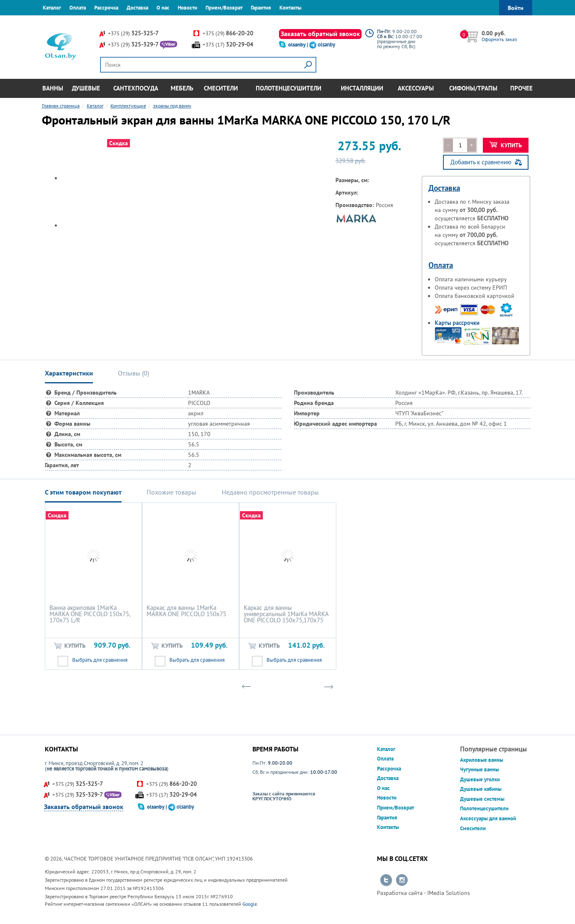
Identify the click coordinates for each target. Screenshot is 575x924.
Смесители (221, 88)
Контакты (290, 8)
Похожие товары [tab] (171, 492)
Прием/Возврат (224, 8)
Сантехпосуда (136, 88)
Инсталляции (362, 88)
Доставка (137, 8)
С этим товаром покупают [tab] (83, 492)
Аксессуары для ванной (488, 818)
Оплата (78, 8)
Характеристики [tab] (69, 373)
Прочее (521, 88)
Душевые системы (482, 799)
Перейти (386, 880)
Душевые (86, 88)
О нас (163, 8)
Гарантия (261, 8)
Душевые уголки (480, 779)
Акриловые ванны (482, 760)
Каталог (52, 8)
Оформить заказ (499, 39)
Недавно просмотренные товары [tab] (270, 492)
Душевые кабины (481, 789)
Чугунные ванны (480, 769)
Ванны (53, 88)
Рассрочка (106, 8)
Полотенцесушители (289, 88)
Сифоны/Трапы (473, 88)
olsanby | (299, 45)
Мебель (182, 88)
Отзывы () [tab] (133, 373)
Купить (506, 145)
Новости (187, 8)
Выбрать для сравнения (100, 660)
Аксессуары (416, 88)
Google (250, 904)
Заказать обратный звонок (320, 34)
